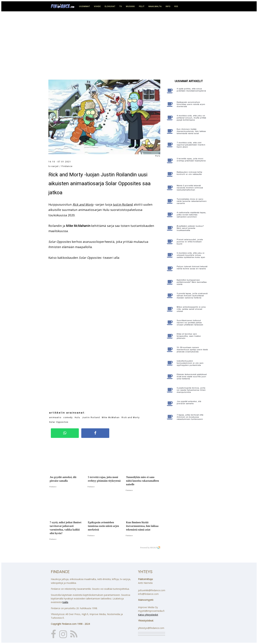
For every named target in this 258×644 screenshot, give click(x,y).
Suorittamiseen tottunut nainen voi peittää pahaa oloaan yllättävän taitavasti (190, 323)
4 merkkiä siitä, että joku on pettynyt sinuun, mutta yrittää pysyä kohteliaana (191, 118)
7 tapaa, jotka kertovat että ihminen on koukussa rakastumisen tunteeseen (190, 417)
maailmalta (155, 6)
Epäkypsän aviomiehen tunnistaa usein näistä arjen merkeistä (191, 104)
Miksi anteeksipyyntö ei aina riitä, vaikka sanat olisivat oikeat (191, 309)
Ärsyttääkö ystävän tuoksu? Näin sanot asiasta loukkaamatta (190, 228)
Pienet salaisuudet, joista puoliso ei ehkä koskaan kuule (190, 242)
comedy (68, 417)
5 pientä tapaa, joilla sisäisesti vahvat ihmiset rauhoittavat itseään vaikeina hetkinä (192, 296)
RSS (176, 6)
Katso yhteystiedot (148, 615)
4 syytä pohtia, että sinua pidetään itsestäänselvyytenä (191, 90)
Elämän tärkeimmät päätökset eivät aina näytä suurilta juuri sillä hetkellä (192, 377)
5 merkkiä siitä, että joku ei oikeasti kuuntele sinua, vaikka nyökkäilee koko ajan (191, 255)
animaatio (55, 417)
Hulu (77, 417)
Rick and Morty (83, 204)
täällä (65, 602)
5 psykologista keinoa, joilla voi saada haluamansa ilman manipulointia (191, 390)
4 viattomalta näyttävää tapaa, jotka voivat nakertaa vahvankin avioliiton (191, 215)
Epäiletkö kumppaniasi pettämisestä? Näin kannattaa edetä (192, 282)
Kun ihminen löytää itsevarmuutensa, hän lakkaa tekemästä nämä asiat (191, 131)
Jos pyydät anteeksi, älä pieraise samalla (189, 403)
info (168, 6)
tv (121, 6)
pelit (142, 6)
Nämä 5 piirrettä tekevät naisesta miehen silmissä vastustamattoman (190, 188)
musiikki (130, 6)
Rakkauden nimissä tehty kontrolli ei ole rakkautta (189, 173)
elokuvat (110, 6)
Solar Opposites (59, 422)
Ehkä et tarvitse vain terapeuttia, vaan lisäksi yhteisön (189, 336)
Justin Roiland (123, 204)
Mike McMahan (111, 417)
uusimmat (84, 6)
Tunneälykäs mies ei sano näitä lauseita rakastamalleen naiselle (192, 201)
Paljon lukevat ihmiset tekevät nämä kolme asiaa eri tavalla (192, 268)
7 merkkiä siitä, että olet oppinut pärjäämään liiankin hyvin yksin (191, 145)
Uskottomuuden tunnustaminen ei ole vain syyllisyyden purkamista (190, 363)
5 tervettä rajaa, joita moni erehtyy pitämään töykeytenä (191, 160)
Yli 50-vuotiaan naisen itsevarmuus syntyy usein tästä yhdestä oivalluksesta (192, 350)
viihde (97, 6)
